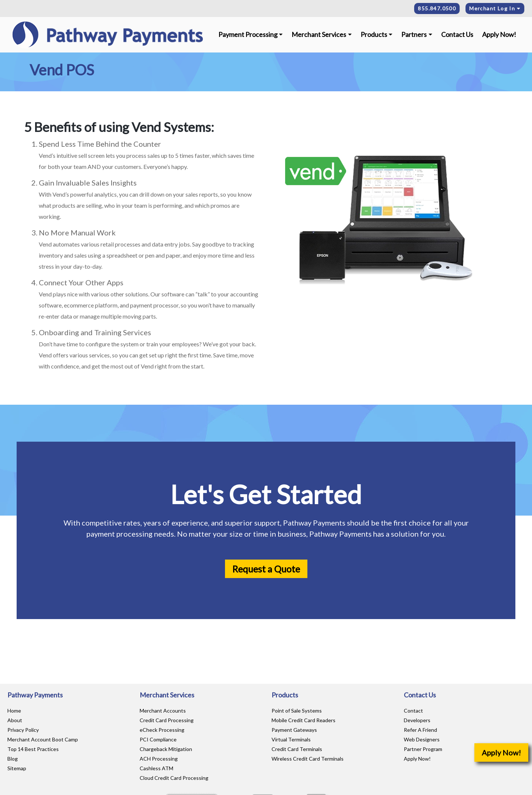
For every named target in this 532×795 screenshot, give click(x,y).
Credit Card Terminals (297, 749)
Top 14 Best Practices (33, 749)
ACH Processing (159, 759)
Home (14, 711)
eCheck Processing (162, 730)
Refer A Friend (420, 730)
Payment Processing (248, 34)
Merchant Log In (495, 8)
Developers (417, 720)
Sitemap (17, 768)
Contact (413, 711)
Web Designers (422, 739)
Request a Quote (266, 569)
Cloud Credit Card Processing (174, 778)
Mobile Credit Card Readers (303, 720)
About (15, 720)
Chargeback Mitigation (166, 749)
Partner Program (423, 749)
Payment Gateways (294, 730)
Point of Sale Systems (297, 711)
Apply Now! (499, 34)
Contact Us (457, 34)
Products (374, 34)
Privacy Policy (23, 730)
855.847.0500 (437, 8)
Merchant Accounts (163, 711)
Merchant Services (319, 34)
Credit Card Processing (167, 720)
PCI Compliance (158, 739)
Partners (414, 34)
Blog (13, 759)
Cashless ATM (156, 768)
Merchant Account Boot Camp (43, 739)
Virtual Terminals (291, 739)
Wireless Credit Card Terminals (308, 759)
